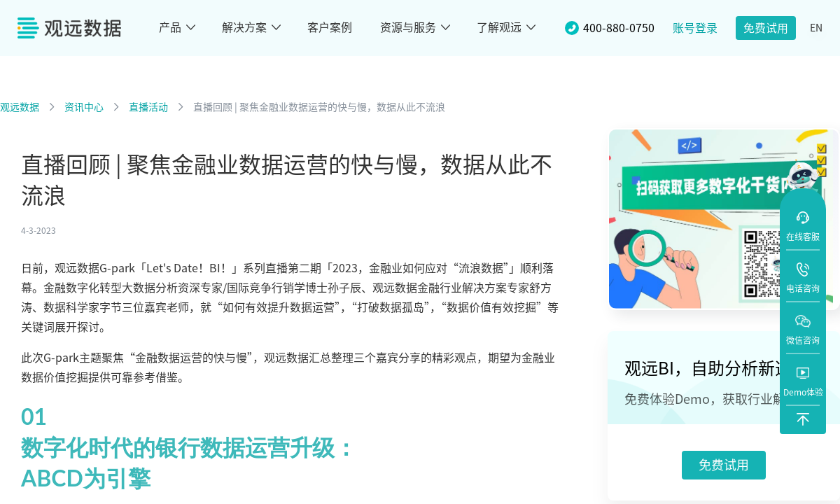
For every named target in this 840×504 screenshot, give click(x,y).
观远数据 (20, 107)
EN (816, 28)
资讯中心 (84, 107)
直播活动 (148, 107)
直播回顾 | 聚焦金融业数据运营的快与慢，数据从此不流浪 (319, 107)
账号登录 (695, 28)
